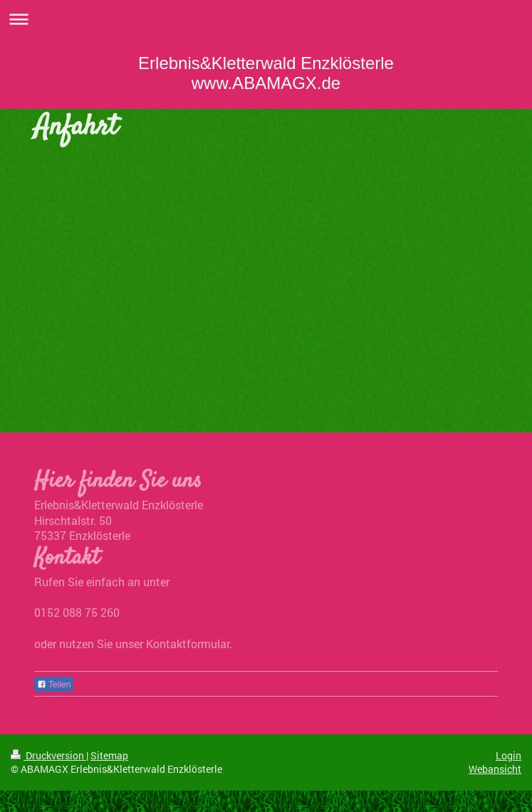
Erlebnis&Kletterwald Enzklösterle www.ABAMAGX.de (266, 73)
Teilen (54, 685)
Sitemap (109, 755)
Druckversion (48, 755)
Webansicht (495, 769)
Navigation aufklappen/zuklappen (266, 19)
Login (508, 755)
